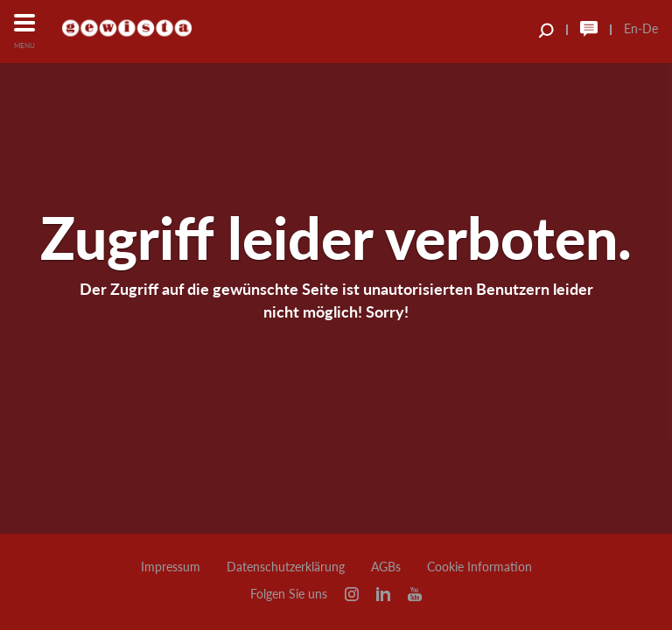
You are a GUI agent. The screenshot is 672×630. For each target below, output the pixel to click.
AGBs (386, 567)
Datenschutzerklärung (286, 567)
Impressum (171, 567)
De (650, 28)
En (631, 28)
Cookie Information (479, 567)
